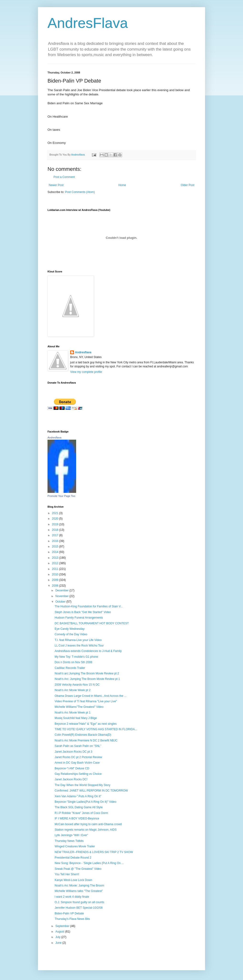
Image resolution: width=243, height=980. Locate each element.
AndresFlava (88, 23)
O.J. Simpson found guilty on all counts (79, 902)
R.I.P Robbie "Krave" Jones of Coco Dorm (81, 813)
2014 (56, 552)
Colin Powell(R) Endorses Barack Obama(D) (83, 735)
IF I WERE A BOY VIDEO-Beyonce (77, 818)
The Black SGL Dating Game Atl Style (79, 807)
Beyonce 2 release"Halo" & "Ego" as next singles (86, 724)
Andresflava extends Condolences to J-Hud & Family (88, 651)
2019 (56, 524)
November (62, 596)
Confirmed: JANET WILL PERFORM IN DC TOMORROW (91, 791)
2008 (56, 586)
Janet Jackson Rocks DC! (71, 779)
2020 (56, 519)
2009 (56, 580)
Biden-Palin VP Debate (69, 913)
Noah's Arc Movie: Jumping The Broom (79, 886)
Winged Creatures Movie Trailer (75, 846)
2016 (56, 541)
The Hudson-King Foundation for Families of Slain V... (89, 606)
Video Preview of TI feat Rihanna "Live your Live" (86, 701)
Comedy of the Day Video (71, 634)
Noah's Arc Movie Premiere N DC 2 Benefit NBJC (86, 740)
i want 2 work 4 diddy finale (72, 897)
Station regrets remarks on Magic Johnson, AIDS (86, 830)
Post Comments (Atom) (80, 192)
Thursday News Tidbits (69, 841)
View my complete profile (86, 372)
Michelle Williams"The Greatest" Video (79, 707)
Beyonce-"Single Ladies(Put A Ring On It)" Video (85, 802)
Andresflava (83, 352)
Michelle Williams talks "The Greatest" (79, 891)
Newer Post (56, 185)
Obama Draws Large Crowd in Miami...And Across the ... (91, 696)
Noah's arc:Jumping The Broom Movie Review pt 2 (87, 673)
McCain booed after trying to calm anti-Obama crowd (88, 824)
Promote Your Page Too (61, 496)
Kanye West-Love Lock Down (73, 880)
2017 (56, 535)
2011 (56, 569)
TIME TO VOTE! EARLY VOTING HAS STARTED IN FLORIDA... (96, 729)
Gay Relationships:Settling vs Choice (78, 774)
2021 (56, 513)
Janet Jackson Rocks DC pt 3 (73, 752)
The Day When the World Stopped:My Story (82, 785)
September (63, 926)
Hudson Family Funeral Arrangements (79, 618)
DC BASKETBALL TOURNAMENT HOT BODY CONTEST (92, 623)
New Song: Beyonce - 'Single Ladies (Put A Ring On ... (89, 863)
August (60, 932)
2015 (56, 547)
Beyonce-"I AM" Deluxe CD (72, 768)
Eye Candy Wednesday (70, 629)
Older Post (188, 185)
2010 (56, 574)
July (58, 937)
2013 (56, 558)
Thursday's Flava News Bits (72, 919)
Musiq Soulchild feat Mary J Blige (76, 718)
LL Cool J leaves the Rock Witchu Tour (79, 646)
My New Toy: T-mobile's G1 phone (76, 657)
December (62, 590)
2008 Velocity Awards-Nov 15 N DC (77, 685)
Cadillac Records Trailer (70, 668)
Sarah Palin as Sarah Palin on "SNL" (78, 746)
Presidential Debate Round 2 (73, 858)
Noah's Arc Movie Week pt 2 (73, 690)
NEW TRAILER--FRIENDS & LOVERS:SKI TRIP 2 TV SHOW (94, 852)
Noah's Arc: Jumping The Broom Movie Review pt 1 (87, 679)
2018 (56, 530)
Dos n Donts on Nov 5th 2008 (73, 662)
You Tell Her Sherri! (67, 874)
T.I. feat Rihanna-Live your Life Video (78, 640)
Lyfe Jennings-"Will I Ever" (71, 835)
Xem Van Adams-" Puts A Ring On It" (78, 796)
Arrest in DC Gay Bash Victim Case (77, 763)
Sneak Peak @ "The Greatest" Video (78, 869)
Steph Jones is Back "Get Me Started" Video (83, 612)
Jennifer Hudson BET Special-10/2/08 (79, 908)
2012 (56, 563)
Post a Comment (64, 177)
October (61, 602)
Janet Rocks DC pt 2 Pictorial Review (78, 757)
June (59, 943)
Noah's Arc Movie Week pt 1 (73, 713)
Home (122, 185)
